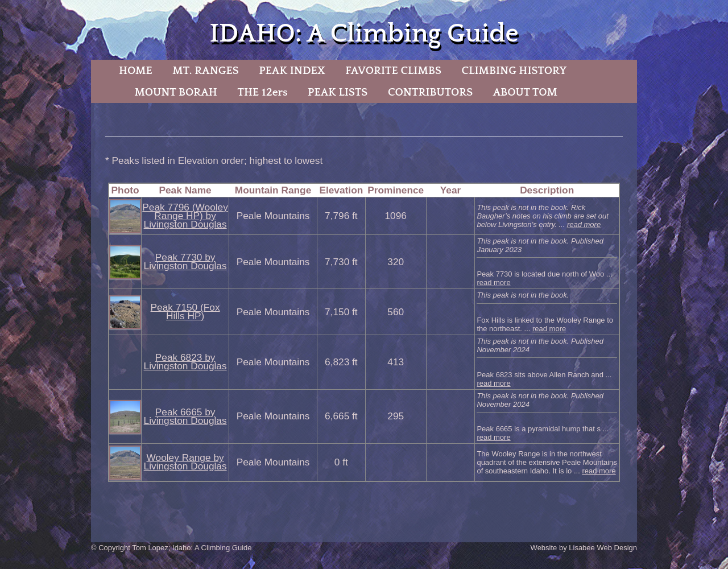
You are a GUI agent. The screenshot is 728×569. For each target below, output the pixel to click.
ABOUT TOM (525, 92)
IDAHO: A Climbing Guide (364, 34)
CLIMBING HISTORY (514, 71)
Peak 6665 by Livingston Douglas (185, 416)
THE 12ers (263, 92)
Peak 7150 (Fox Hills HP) (185, 312)
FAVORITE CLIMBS (393, 71)
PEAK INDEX (292, 71)
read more (584, 224)
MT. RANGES (205, 71)
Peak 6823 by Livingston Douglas (185, 362)
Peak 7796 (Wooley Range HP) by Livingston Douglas (185, 216)
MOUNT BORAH (176, 92)
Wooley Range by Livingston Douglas (185, 462)
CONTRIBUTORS (430, 92)
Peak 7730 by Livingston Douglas (185, 261)
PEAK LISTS (338, 92)
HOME (136, 71)
